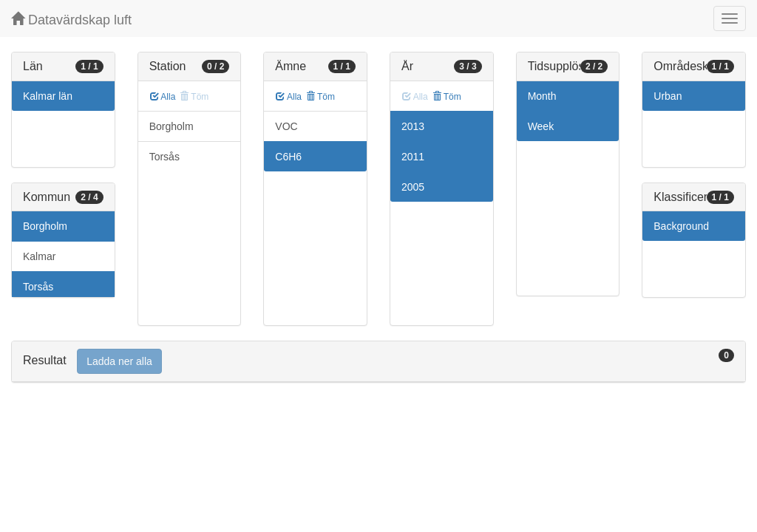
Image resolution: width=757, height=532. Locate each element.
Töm (320, 97)
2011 (413, 157)
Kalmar (39, 256)
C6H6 (288, 157)
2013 (413, 126)
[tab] (378, 362)
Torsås (38, 287)
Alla (163, 97)
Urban (668, 96)
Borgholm (45, 226)
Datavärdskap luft (71, 20)
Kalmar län (48, 96)
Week (541, 126)
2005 (413, 187)
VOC (286, 126)
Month (542, 96)
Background (681, 226)
